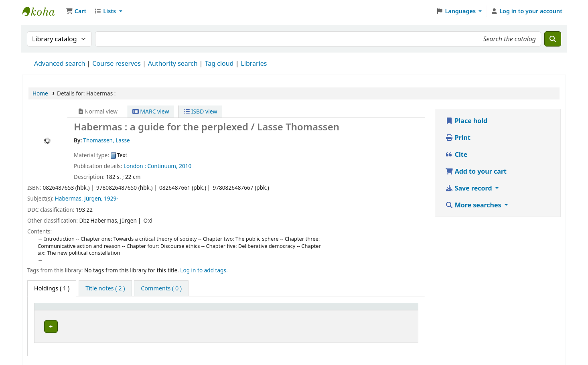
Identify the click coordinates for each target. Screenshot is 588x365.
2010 (185, 166)
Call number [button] (231, 310)
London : (135, 166)
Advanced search (60, 63)
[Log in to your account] (526, 11)
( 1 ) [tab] (52, 288)
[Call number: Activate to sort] (286, 310)
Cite (456, 154)
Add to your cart (476, 171)
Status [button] (375, 310)
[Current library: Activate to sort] (158, 310)
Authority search (173, 63)
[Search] (553, 39)
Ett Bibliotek (43, 11)
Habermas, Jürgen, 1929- (87, 198)
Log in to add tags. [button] (204, 270)
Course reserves (117, 63)
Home (40, 93)
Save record (469, 188)
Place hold (466, 121)
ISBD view (201, 111)
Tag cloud (219, 63)
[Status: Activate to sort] (390, 310)
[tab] (105, 288)
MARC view (151, 111)
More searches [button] (474, 205)
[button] (76, 11)
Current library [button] (130, 310)
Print (458, 138)
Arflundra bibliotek (138, 325)
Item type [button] (52, 310)
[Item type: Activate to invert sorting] (70, 310)
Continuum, (162, 166)
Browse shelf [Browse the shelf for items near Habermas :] (282, 325)
